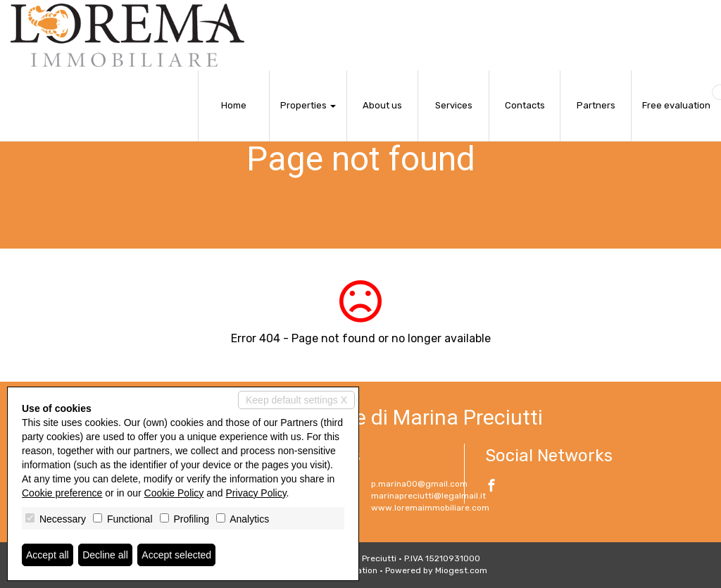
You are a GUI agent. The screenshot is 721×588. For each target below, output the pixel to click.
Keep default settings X (296, 400)
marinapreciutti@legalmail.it (428, 496)
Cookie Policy (174, 493)
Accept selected (176, 555)
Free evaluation (676, 105)
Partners (596, 105)
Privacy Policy (256, 493)
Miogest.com (461, 570)
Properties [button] (308, 105)
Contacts (525, 105)
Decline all (105, 555)
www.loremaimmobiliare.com (430, 508)
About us (382, 105)
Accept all (48, 555)
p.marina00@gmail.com (419, 484)
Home (234, 105)
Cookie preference (62, 493)
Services (454, 105)
